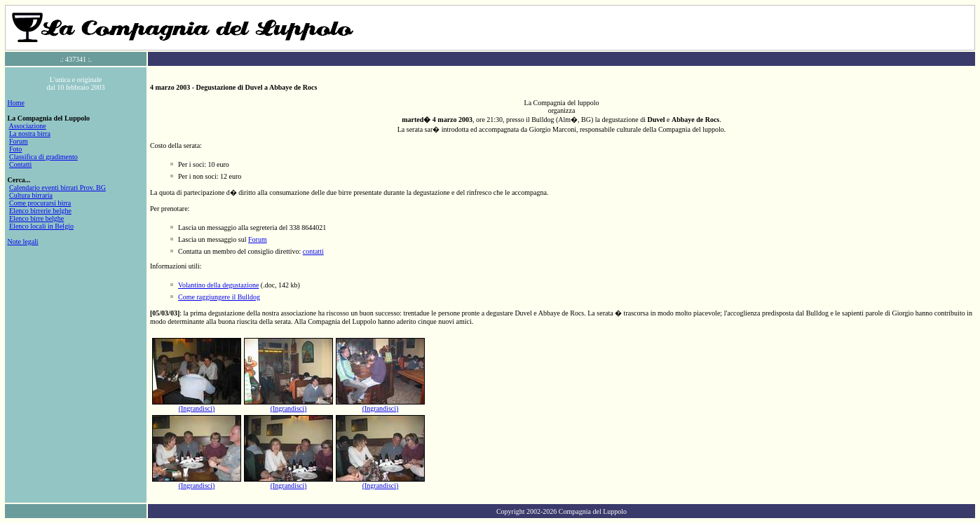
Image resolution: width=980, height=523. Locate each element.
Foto (15, 149)
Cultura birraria (31, 195)
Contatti (20, 164)
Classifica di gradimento (43, 157)
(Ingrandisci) (197, 408)
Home (16, 103)
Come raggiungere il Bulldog (219, 297)
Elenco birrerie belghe (40, 211)
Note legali (23, 242)
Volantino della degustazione (218, 285)
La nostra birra (30, 134)
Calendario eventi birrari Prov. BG (57, 188)
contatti (313, 251)
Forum (19, 141)
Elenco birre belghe (36, 218)
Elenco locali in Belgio (41, 226)
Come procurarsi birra (40, 203)
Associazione (27, 126)
